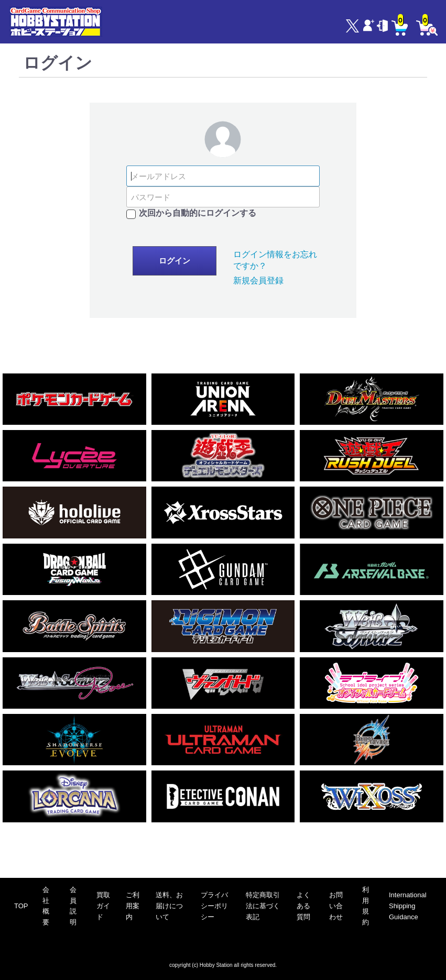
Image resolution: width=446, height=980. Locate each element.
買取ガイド (103, 906)
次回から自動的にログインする (198, 213)
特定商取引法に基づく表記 (263, 906)
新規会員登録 (258, 280)
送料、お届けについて (169, 906)
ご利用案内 (133, 906)
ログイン (175, 261)
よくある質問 (303, 906)
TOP (21, 906)
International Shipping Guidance (408, 906)
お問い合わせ (336, 906)
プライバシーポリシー (214, 906)
